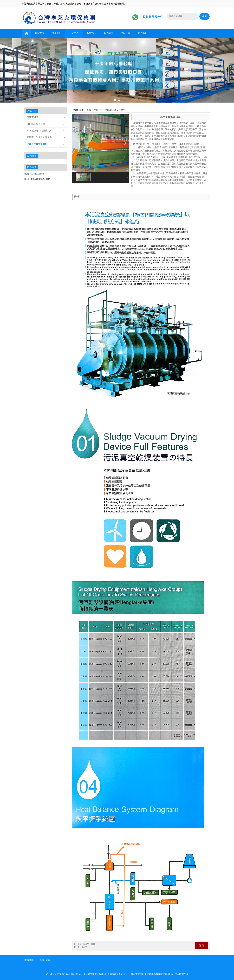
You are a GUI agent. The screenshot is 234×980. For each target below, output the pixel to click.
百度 (42, 960)
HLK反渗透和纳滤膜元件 (39, 131)
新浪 (48, 960)
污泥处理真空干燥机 (115, 110)
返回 (201, 946)
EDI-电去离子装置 (36, 124)
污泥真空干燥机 (88, 944)
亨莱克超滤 (32, 117)
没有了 (84, 947)
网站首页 (39, 33)
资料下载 (126, 33)
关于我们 (57, 33)
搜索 (205, 16)
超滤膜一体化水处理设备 (39, 137)
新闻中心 (91, 33)
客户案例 (108, 33)
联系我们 (143, 33)
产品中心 (74, 33)
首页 (89, 110)
